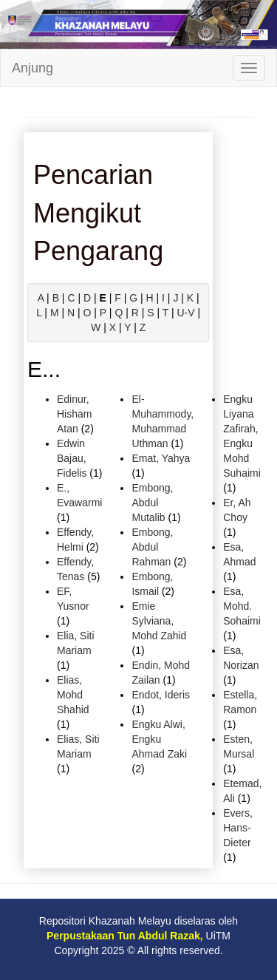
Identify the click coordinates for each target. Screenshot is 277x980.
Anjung (33, 68)
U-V (185, 313)
